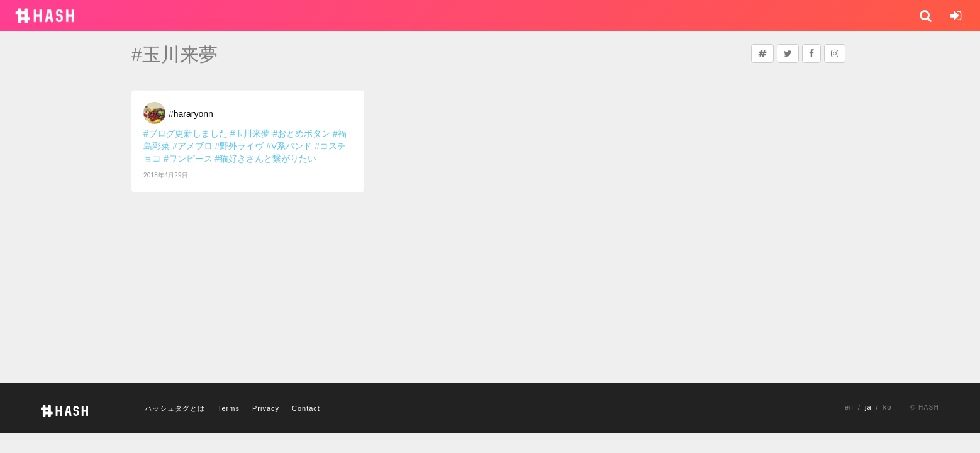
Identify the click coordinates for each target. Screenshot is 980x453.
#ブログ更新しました (186, 133)
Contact (306, 408)
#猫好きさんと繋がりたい (266, 159)
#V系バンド (289, 146)
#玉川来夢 (250, 133)
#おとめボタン (301, 133)
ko (888, 407)
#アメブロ (192, 146)
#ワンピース (188, 159)
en (849, 407)
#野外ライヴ (240, 146)
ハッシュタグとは (175, 408)
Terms (229, 408)
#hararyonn (191, 114)
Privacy (266, 408)
